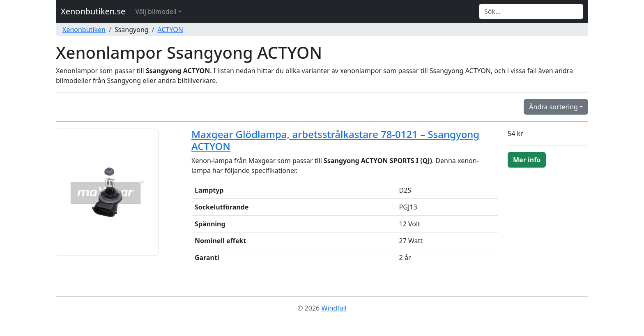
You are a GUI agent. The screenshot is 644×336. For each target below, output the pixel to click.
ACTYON (170, 30)
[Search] (531, 12)
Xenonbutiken (84, 30)
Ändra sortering (553, 107)
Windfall (334, 308)
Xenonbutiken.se (93, 11)
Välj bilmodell (156, 12)
